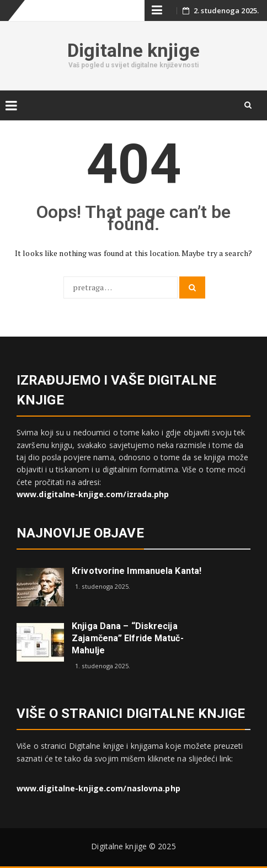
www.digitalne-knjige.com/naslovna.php (98, 788)
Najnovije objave (80, 533)
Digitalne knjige (133, 50)
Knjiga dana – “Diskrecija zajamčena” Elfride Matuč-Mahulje (128, 638)
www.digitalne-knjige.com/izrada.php (93, 494)
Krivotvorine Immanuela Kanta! (137, 571)
